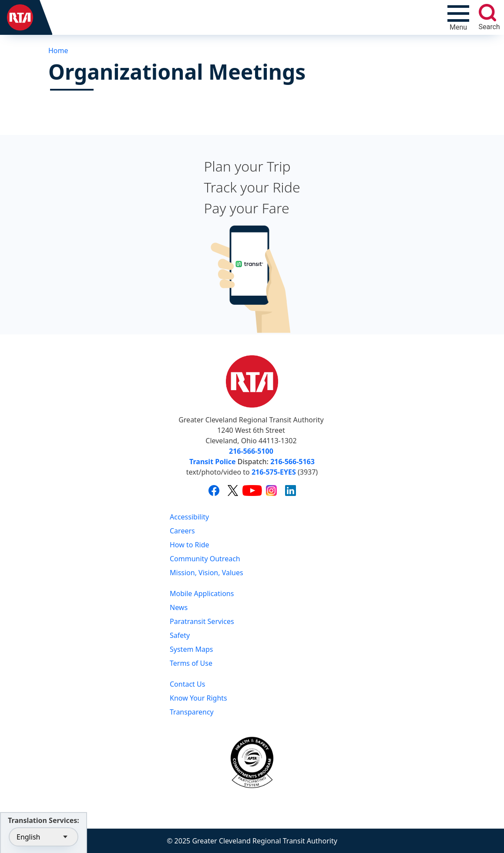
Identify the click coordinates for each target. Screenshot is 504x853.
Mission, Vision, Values (207, 573)
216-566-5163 (292, 462)
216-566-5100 (251, 451)
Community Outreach (205, 559)
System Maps (192, 649)
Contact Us (187, 684)
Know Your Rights (198, 698)
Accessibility (189, 517)
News (179, 607)
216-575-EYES (274, 472)
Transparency (192, 712)
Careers (182, 531)
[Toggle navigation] (458, 17)
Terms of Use (191, 663)
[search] (487, 13)
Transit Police (212, 462)
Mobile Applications (202, 593)
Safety (180, 635)
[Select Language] (44, 837)
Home (58, 51)
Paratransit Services (202, 621)
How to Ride (190, 545)
